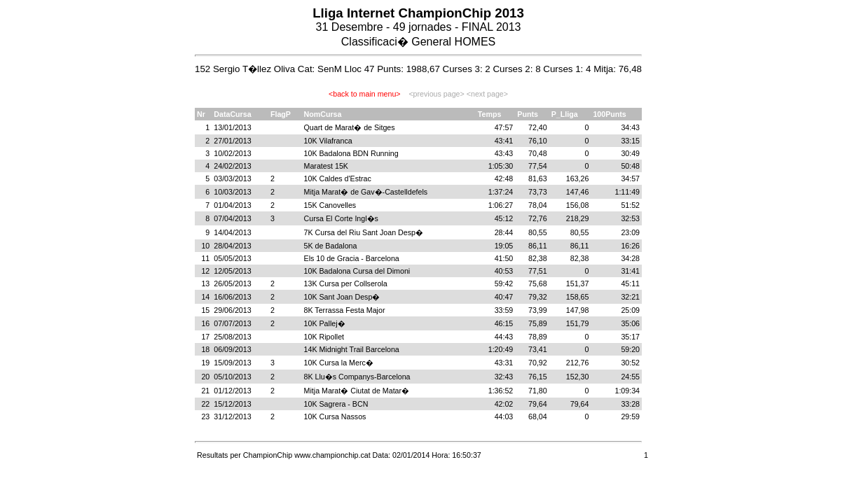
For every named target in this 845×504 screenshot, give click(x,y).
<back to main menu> (364, 94)
